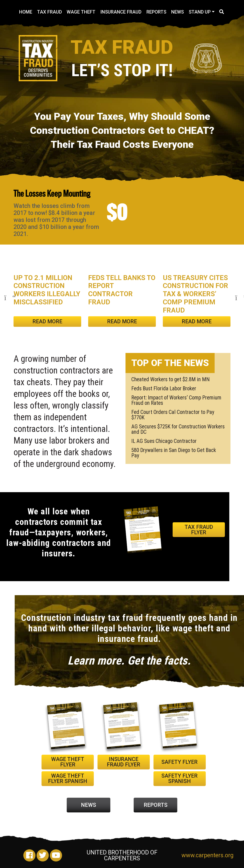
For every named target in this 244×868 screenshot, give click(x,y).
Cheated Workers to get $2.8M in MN (171, 379)
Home (26, 12)
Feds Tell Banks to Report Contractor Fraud (122, 290)
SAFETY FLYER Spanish (180, 779)
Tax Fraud (49, 12)
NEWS (89, 805)
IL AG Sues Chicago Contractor (164, 441)
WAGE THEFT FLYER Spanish (68, 779)
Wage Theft (81, 12)
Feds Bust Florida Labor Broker (164, 389)
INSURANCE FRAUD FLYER (124, 762)
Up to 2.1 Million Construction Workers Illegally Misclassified (47, 290)
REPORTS (156, 805)
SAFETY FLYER (180, 762)
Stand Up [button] (200, 12)
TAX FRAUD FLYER (199, 530)
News (178, 12)
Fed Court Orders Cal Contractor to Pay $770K (173, 415)
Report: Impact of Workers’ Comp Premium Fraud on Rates (176, 400)
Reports (156, 12)
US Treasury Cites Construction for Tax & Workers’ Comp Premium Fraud (195, 294)
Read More (47, 322)
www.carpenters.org (206, 855)
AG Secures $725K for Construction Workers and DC (178, 429)
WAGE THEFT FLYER (68, 762)
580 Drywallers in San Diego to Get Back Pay (174, 453)
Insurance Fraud (121, 12)
